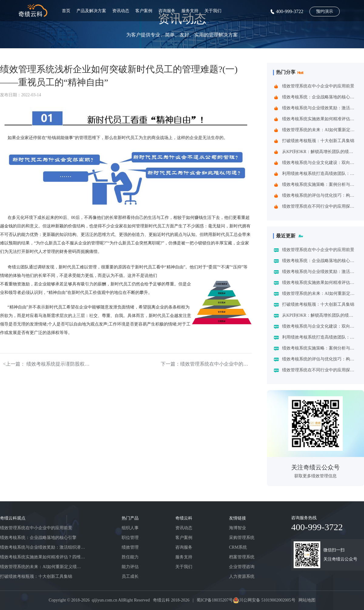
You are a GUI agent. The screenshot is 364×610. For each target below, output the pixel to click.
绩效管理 (130, 547)
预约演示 (325, 11)
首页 (66, 11)
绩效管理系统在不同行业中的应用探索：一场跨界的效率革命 (320, 206)
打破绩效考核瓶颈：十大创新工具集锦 (318, 141)
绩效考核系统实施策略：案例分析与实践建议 (320, 184)
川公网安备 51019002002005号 (267, 600)
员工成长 (130, 576)
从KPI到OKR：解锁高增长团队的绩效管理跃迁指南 (320, 152)
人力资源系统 (242, 576)
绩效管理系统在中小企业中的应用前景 (318, 86)
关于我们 (213, 11)
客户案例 (144, 11)
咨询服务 (167, 11)
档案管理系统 (242, 557)
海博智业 (238, 528)
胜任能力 (130, 557)
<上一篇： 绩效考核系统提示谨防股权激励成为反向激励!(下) (49, 364)
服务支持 (190, 11)
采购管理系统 (242, 538)
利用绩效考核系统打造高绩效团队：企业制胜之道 (320, 174)
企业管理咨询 (242, 567)
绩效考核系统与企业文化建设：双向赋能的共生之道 (320, 163)
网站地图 (307, 600)
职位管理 (130, 538)
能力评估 (130, 567)
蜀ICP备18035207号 (215, 600)
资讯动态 (121, 11)
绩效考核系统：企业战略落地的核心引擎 (320, 97)
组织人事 (130, 528)
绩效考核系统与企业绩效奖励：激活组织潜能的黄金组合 (320, 108)
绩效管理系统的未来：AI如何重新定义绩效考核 (320, 130)
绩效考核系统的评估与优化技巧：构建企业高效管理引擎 (320, 195)
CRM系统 (238, 547)
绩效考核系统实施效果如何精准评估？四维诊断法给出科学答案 (320, 119)
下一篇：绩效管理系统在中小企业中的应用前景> (206, 364)
